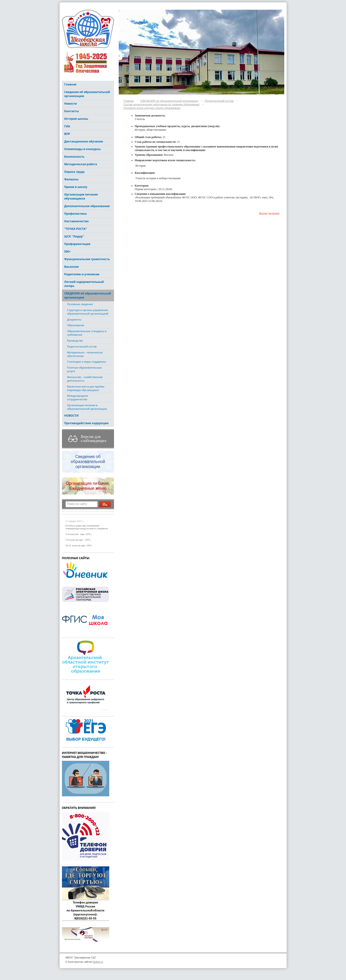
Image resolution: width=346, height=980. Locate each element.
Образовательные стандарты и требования (87, 333)
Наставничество (77, 221)
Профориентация (77, 244)
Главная (70, 84)
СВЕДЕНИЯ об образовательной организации (88, 295)
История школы (76, 119)
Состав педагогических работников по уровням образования (162, 104)
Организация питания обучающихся (81, 196)
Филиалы (72, 179)
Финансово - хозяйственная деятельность (85, 379)
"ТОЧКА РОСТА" (76, 229)
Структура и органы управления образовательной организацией (88, 312)
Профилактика (76, 214)
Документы (74, 319)
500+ (68, 252)
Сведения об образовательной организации (87, 94)
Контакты (72, 111)
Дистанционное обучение (84, 141)
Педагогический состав (82, 346)
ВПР (67, 134)
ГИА (67, 126)
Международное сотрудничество (78, 397)
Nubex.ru (98, 962)
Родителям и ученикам (82, 274)
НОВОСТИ (72, 416)
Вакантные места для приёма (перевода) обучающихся (86, 388)
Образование (76, 325)
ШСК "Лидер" (74, 236)
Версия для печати (269, 213)
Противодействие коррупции (86, 423)
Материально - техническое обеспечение (85, 354)
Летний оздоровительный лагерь (84, 284)
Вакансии (72, 267)
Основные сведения (80, 304)
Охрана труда (74, 172)
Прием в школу (76, 187)
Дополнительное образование (87, 206)
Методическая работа (81, 164)
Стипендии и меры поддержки (87, 362)
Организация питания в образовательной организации (87, 407)
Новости (71, 104)
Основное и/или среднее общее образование (152, 108)
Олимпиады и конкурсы (83, 149)
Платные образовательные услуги (84, 369)
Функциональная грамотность (87, 259)
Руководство (75, 341)
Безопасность (74, 157)
